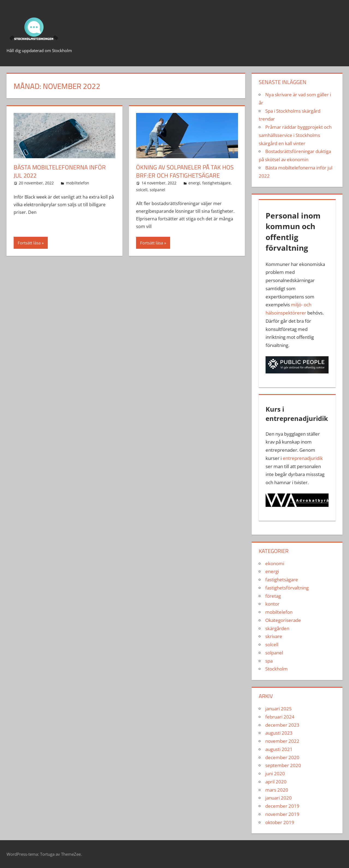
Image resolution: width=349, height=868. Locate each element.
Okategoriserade (283, 620)
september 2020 (283, 765)
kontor (272, 604)
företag (273, 596)
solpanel (157, 190)
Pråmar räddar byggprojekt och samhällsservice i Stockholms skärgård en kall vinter (295, 135)
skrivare (274, 636)
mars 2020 (277, 790)
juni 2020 (275, 773)
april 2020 (276, 782)
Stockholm (276, 669)
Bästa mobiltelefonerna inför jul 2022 (60, 171)
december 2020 (282, 757)
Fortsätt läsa (29, 243)
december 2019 (282, 806)
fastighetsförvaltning (287, 588)
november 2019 (282, 814)
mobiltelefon (78, 183)
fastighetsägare (216, 183)
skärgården (277, 628)
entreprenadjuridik (303, 458)
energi (194, 183)
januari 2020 (279, 798)
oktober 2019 (280, 822)
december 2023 (282, 725)
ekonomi (275, 563)
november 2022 (282, 741)
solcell (142, 190)
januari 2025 (279, 709)
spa (269, 661)
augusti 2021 (279, 749)
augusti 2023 (279, 733)
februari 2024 (280, 717)
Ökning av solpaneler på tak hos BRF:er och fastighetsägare (185, 171)
